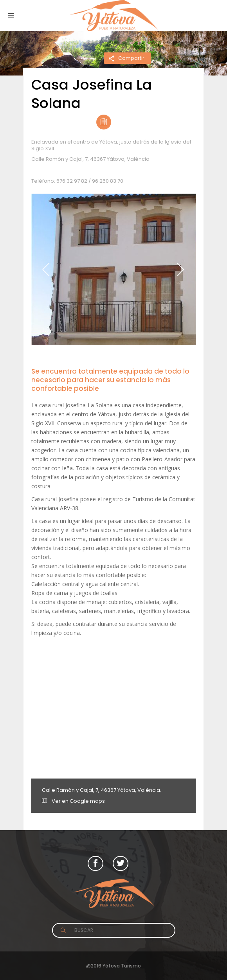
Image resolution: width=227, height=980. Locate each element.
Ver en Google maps (73, 801)
